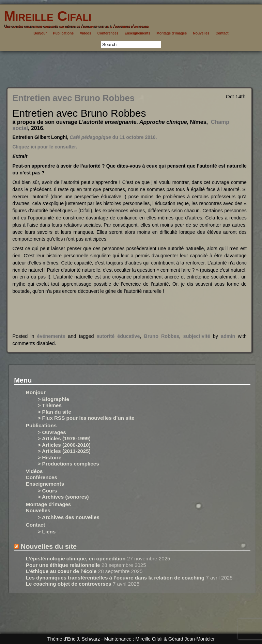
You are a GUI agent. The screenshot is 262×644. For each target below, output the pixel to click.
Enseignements (137, 33)
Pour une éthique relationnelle (63, 565)
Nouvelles (201, 33)
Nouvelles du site (49, 546)
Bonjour (40, 33)
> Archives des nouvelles (69, 517)
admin (228, 336)
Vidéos (85, 33)
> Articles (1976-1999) (64, 438)
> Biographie (53, 399)
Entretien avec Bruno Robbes (74, 98)
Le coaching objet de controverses (69, 584)
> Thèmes (50, 405)
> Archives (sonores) (63, 497)
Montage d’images (172, 33)
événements (51, 336)
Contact (222, 33)
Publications (64, 33)
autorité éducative (118, 336)
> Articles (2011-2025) (64, 451)
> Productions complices (68, 464)
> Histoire (50, 457)
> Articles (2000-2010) (64, 445)
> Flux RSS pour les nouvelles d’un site (86, 418)
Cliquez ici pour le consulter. (45, 147)
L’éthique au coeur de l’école (61, 571)
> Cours (48, 491)
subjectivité (197, 336)
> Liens (47, 532)
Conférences (108, 33)
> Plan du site (55, 412)
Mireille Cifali (46, 16)
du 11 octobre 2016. (113, 137)
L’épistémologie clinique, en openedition (76, 559)
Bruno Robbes (162, 336)
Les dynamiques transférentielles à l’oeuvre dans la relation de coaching (115, 578)
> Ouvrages (52, 432)
